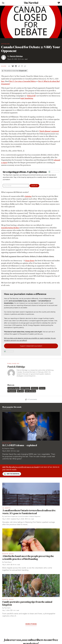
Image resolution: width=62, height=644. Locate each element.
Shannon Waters (9, 448)
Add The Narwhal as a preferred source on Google (21, 467)
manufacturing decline (10, 228)
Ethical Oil (31, 96)
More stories (31, 624)
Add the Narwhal (12, 474)
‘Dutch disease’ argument (49, 131)
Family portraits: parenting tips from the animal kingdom (27, 603)
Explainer (7, 443)
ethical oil (35, 388)
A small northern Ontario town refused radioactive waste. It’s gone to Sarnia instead (29, 512)
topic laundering (27, 98)
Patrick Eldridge (16, 56)
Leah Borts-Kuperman (11, 516)
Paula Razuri (8, 562)
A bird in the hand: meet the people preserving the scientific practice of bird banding (28, 557)
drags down (30, 261)
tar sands (20, 391)
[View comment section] (25, 66)
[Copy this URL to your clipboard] (9, 66)
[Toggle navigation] (3, 3)
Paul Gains (7, 608)
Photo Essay (8, 554)
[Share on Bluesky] (13, 66)
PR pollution (12, 391)
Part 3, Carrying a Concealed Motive (23, 82)
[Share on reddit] (19, 66)
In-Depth (6, 508)
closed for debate (14, 388)
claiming (28, 197)
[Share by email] (22, 66)
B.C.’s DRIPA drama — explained (20, 445)
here (3, 82)
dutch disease (25, 388)
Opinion (5, 44)
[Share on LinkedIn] (16, 66)
